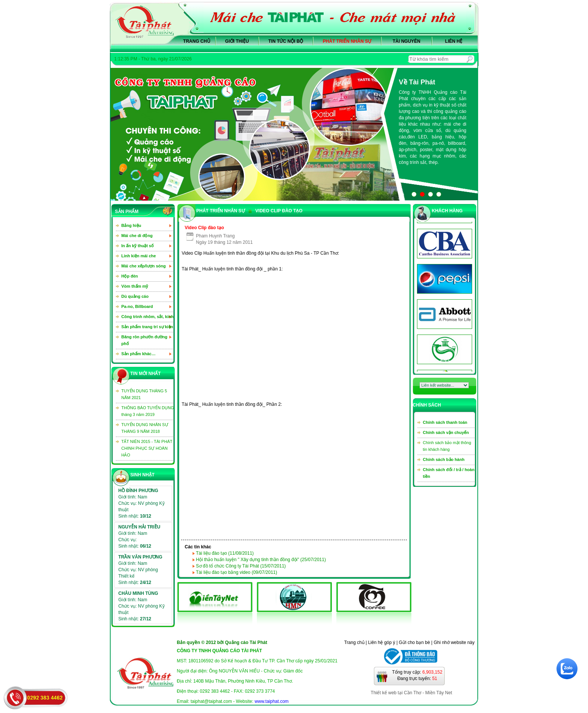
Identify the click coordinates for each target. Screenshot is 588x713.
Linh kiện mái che (139, 256)
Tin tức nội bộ (286, 41)
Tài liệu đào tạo (225, 553)
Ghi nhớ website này (454, 642)
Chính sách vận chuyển (446, 432)
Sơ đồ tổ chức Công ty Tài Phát (241, 566)
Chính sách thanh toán (445, 422)
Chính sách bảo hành (444, 459)
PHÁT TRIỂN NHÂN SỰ (221, 211)
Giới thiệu (237, 41)
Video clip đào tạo (276, 211)
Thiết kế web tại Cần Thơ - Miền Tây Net (412, 693)
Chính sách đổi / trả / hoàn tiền (449, 473)
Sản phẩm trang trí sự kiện (147, 327)
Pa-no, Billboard (137, 306)
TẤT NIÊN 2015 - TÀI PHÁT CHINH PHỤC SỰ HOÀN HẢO (147, 448)
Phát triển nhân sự (347, 41)
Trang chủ (196, 41)
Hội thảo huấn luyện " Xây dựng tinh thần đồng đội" (261, 560)
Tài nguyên (406, 41)
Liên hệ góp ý (381, 642)
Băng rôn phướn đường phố (145, 340)
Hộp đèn (130, 276)
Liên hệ (454, 41)
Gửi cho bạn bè (415, 642)
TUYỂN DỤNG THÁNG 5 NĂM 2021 (144, 394)
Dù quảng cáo (135, 296)
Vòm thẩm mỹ (135, 286)
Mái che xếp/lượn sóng (144, 266)
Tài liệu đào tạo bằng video (237, 572)
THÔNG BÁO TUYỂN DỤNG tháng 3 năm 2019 (148, 411)
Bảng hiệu (131, 225)
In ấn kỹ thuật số (138, 246)
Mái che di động (137, 236)
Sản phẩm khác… (139, 354)
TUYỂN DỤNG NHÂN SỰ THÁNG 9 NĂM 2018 (145, 428)
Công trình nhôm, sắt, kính (148, 317)
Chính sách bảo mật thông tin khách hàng (447, 446)
